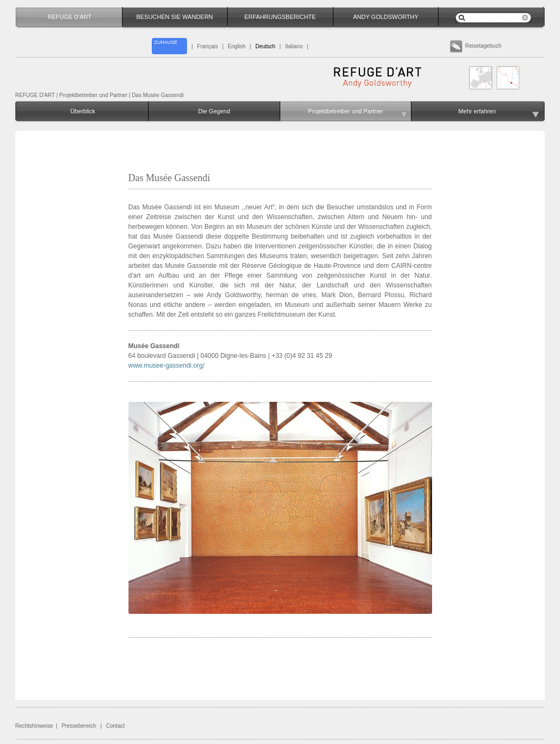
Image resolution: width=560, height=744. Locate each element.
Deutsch (265, 46)
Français (208, 46)
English (237, 46)
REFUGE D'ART (35, 95)
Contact (115, 726)
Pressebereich (79, 726)
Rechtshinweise (34, 726)
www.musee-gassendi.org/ (167, 365)
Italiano (294, 46)
